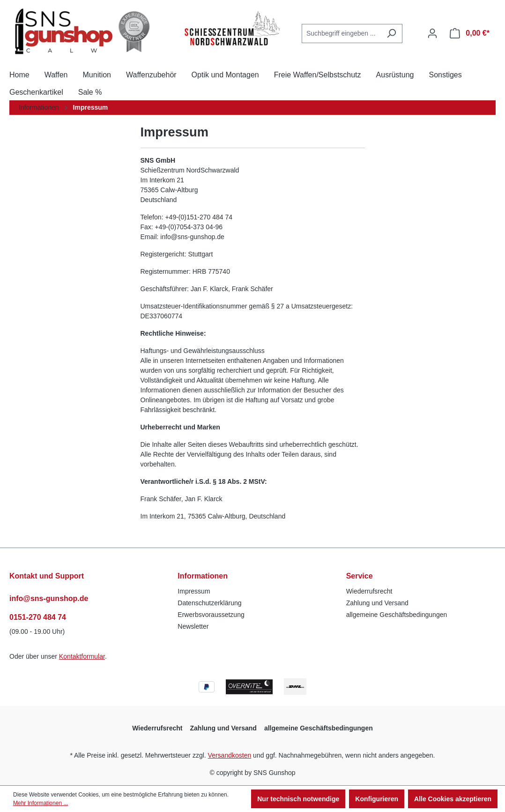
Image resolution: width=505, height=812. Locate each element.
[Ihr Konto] (432, 33)
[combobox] (341, 34)
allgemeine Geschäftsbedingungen (397, 615)
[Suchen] (391, 34)
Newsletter (193, 626)
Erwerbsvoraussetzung (211, 615)
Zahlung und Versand (377, 603)
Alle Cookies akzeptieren (453, 799)
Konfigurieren (377, 799)
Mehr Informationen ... (41, 803)
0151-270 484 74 (38, 617)
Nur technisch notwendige (298, 799)
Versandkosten (230, 755)
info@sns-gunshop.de (49, 598)
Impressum (194, 591)
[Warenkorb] (470, 33)
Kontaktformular (82, 656)
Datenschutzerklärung (209, 603)
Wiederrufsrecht (369, 591)
